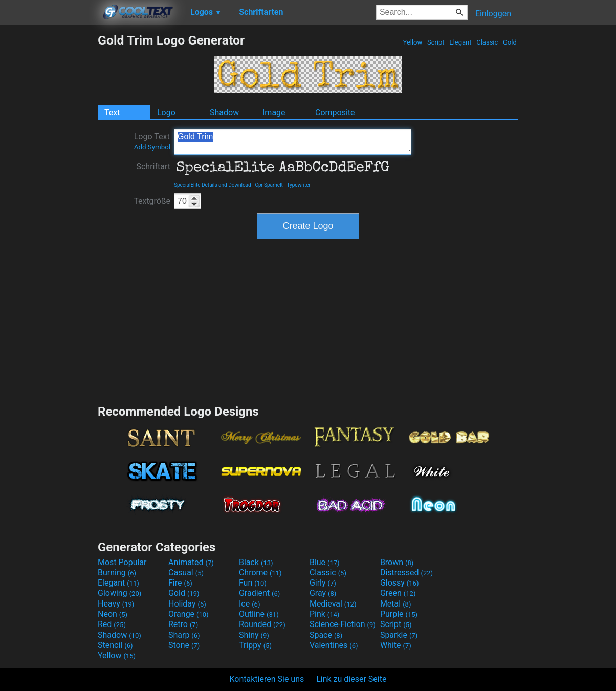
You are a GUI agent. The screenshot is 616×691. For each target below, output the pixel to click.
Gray (323, 593)
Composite (335, 112)
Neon (113, 614)
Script (436, 42)
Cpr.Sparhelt (269, 185)
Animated (191, 562)
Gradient (259, 593)
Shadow (224, 112)
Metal (396, 604)
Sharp (184, 635)
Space (326, 635)
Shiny (254, 635)
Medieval (333, 604)
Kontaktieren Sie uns (267, 679)
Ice (249, 604)
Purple (399, 614)
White (396, 645)
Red (112, 624)
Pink (325, 614)
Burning (117, 573)
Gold (510, 42)
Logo (166, 112)
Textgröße (152, 201)
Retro (183, 624)
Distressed (406, 573)
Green (398, 593)
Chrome (260, 573)
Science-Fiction (343, 624)
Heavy (116, 604)
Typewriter (299, 185)
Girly (323, 583)
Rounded (262, 624)
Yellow (412, 42)
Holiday (187, 604)
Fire (180, 583)
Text (112, 112)
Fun (253, 583)
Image (274, 112)
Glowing (119, 593)
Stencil (115, 645)
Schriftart (153, 167)
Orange (189, 614)
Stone (184, 645)
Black (256, 562)
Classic (487, 42)
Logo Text (152, 141)
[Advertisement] (49, 186)
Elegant (460, 42)
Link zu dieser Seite (351, 679)
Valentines (334, 645)
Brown (397, 562)
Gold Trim (293, 142)
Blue (325, 562)
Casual (186, 573)
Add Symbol (152, 147)
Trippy (255, 645)
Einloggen (493, 14)
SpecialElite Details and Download (213, 185)
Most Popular (122, 562)
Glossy (400, 583)
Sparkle (399, 635)
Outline (259, 614)
